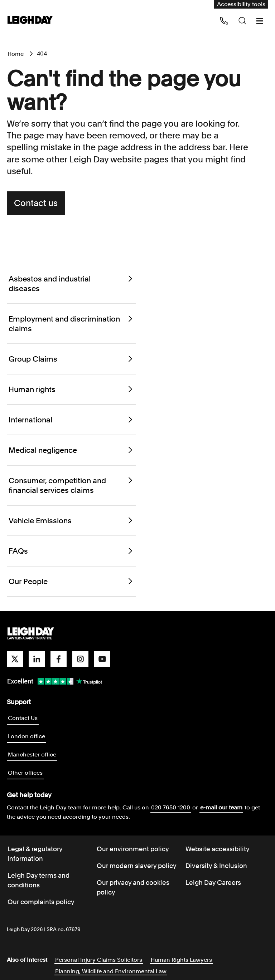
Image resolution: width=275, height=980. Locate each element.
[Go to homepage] (31, 634)
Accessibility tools (241, 4)
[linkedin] (37, 659)
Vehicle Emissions (71, 521)
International (71, 420)
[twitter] (15, 659)
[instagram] (80, 659)
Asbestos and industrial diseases (71, 284)
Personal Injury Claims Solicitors (99, 960)
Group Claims (71, 359)
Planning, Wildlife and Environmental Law (111, 971)
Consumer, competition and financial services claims (71, 485)
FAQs (71, 551)
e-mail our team (221, 807)
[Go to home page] (30, 21)
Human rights (71, 389)
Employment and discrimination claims (71, 324)
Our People (71, 581)
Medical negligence (71, 450)
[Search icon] (242, 21)
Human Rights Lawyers (181, 960)
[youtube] (102, 659)
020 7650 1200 (171, 807)
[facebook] (59, 659)
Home (16, 54)
